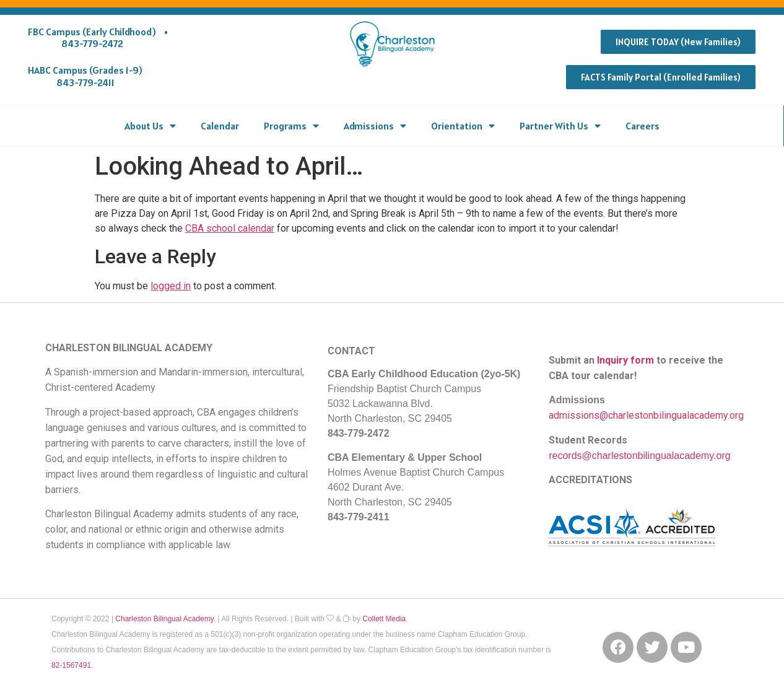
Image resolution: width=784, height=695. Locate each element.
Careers (642, 126)
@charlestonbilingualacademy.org (656, 456)
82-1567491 (71, 665)
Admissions (375, 126)
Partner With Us (560, 126)
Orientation (463, 126)
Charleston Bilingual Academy (164, 619)
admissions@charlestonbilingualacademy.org (646, 415)
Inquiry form (625, 360)
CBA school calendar (230, 228)
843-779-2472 (92, 43)
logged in (171, 286)
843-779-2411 (85, 82)
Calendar (220, 126)
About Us (150, 126)
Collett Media (384, 619)
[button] (678, 42)
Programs (291, 126)
